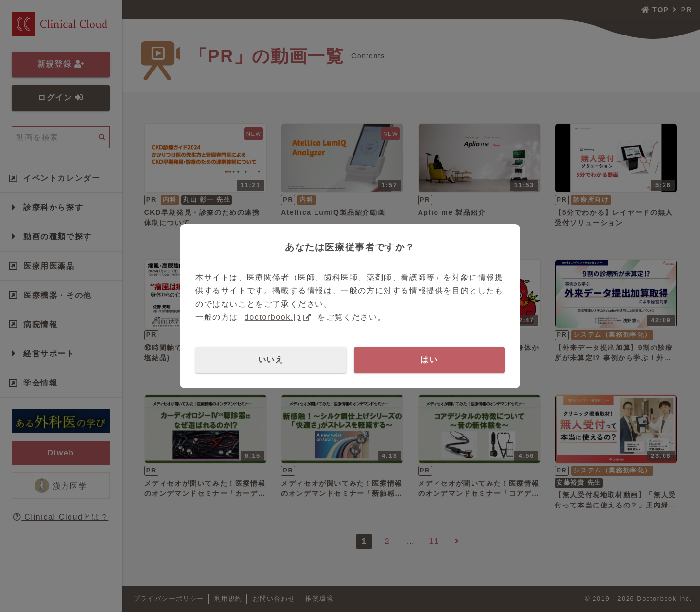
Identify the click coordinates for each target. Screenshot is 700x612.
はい (429, 359)
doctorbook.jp (273, 317)
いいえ (271, 359)
